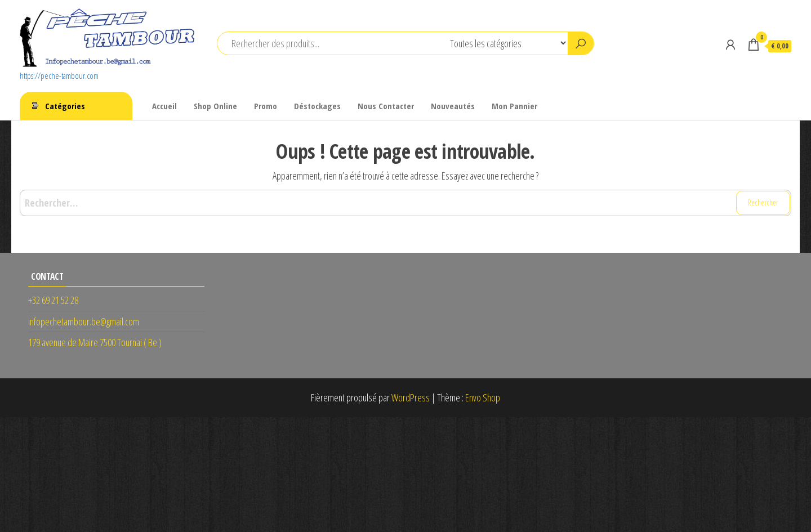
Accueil (164, 106)
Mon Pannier (514, 106)
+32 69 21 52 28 (53, 300)
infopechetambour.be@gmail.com (84, 321)
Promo (266, 106)
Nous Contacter (386, 106)
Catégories (65, 106)
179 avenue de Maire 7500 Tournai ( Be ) (95, 342)
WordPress (411, 397)
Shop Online (215, 106)
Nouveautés (453, 106)
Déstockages (317, 106)
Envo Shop (483, 397)
